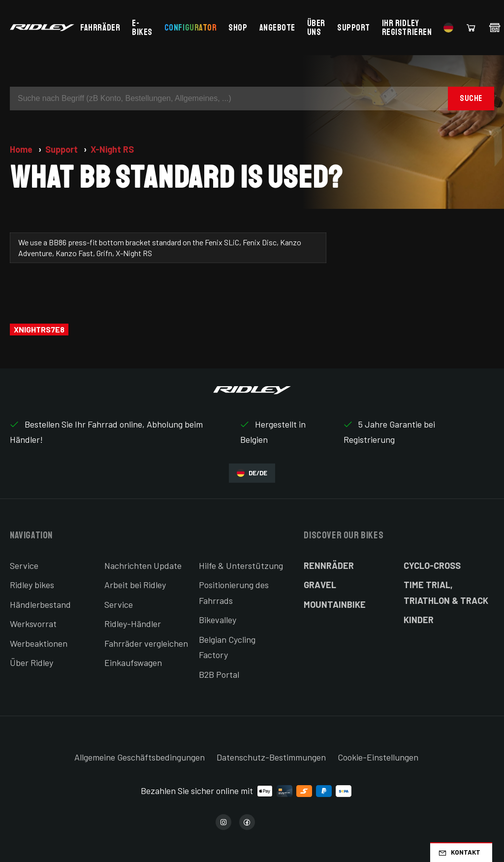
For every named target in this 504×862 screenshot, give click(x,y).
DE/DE (252, 473)
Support (354, 28)
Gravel (320, 585)
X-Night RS (112, 149)
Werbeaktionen (39, 643)
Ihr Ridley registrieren (407, 28)
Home (22, 149)
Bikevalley (218, 620)
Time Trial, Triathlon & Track (446, 593)
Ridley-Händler (133, 624)
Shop (238, 28)
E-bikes (142, 28)
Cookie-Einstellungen (378, 757)
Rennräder (329, 565)
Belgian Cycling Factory (227, 647)
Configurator (190, 28)
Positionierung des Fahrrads (234, 593)
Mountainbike (335, 604)
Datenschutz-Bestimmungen (271, 757)
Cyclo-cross (432, 565)
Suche (471, 98)
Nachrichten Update (143, 565)
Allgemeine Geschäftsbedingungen (140, 757)
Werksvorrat (33, 624)
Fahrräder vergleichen (146, 643)
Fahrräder (100, 28)
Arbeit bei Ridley (135, 585)
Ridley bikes (32, 585)
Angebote (277, 28)
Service (24, 565)
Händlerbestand (40, 604)
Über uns (316, 28)
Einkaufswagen (133, 663)
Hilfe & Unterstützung (241, 565)
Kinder (419, 620)
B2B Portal (219, 674)
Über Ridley (31, 663)
